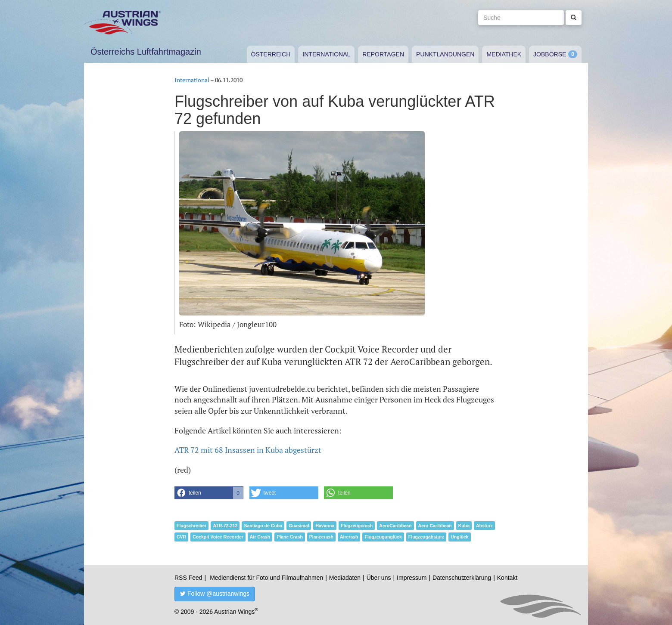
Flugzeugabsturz (426, 537)
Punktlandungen (445, 54)
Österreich (271, 54)
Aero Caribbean (435, 526)
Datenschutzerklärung (462, 578)
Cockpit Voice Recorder (218, 537)
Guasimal (299, 526)
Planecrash (321, 537)
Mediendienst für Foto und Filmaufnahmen (266, 578)
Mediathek (504, 54)
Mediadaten (345, 578)
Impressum (412, 578)
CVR (181, 537)
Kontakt (507, 578)
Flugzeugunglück (383, 537)
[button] (209, 493)
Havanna (325, 526)
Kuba (464, 526)
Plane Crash (290, 537)
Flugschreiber (191, 526)
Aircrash (349, 537)
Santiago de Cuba (263, 526)
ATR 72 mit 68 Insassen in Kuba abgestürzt (248, 450)
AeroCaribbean (395, 526)
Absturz (484, 526)
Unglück (459, 537)
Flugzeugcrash (357, 526)
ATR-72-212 (225, 526)
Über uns (379, 578)
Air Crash (260, 537)
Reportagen (383, 54)
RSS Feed (188, 578)
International (326, 54)
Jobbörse (550, 54)
